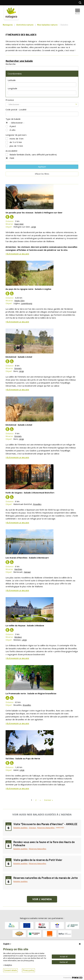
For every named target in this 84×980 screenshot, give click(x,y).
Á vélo (13, 130)
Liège (34, 227)
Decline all (64, 962)
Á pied (13, 126)
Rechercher (81, 3)
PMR (12, 158)
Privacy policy (28, 970)
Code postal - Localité (16, 110)
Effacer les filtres (42, 174)
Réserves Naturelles (46, 828)
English (7, 944)
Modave (18, 637)
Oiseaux (32, 828)
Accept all (64, 957)
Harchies (18, 569)
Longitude (13, 88)
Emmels (18, 368)
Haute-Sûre (19, 301)
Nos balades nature (47, 25)
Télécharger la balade (17, 254)
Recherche (11, 64)
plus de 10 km (16, 146)
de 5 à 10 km (16, 142)
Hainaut (27, 572)
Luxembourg (27, 303)
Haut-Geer (19, 224)
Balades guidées (21, 828)
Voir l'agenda (42, 899)
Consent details (10, 970)
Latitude (12, 80)
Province (10, 100)
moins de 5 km (17, 139)
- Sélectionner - (17, 123)
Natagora (8, 25)
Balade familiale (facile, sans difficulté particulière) (33, 155)
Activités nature (25, 25)
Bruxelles (37, 504)
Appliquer (42, 167)
